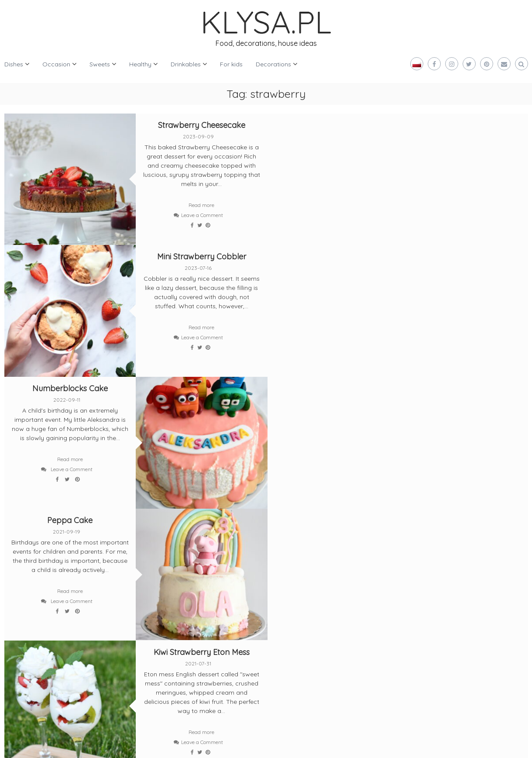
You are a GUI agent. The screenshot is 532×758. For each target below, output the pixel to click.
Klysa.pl (32, 745)
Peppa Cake (332, 256)
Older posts (28, 527)
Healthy (140, 64)
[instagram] (105, 575)
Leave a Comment (201, 215)
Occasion (56, 64)
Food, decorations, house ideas (266, 43)
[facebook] (64, 575)
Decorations (273, 64)
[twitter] (24, 575)
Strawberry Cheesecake (201, 125)
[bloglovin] (24, 607)
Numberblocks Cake (70, 256)
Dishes (14, 64)
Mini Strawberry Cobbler (463, 125)
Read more (201, 205)
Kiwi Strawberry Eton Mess (201, 387)
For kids (231, 64)
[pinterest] (64, 607)
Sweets (100, 64)
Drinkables (186, 64)
